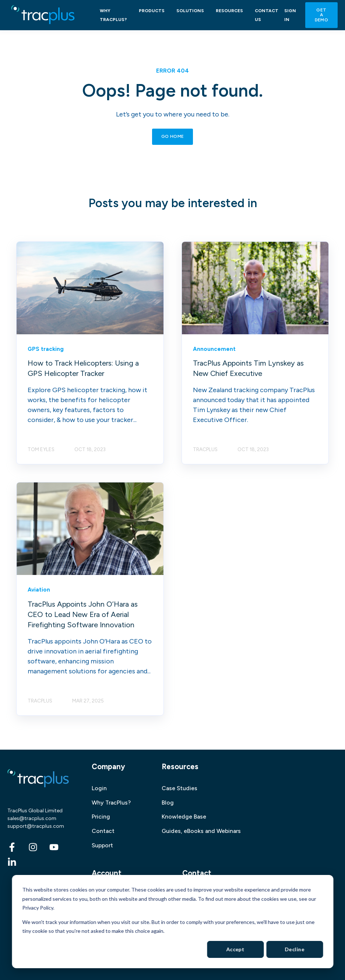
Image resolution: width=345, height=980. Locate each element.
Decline (295, 949)
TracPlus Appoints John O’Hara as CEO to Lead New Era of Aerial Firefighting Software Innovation (83, 614)
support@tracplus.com (36, 826)
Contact (103, 831)
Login (99, 788)
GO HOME (173, 136)
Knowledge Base (184, 817)
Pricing (101, 817)
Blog (168, 803)
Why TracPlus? (111, 803)
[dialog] (172, 922)
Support (102, 845)
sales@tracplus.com (32, 818)
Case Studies (179, 788)
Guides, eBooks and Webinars (201, 831)
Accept (235, 949)
